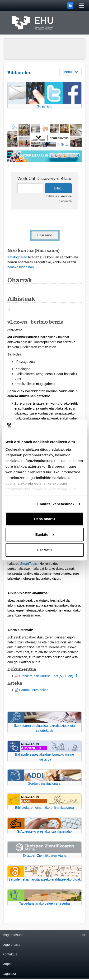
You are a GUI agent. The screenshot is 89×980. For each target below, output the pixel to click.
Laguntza (66, 201)
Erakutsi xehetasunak (56, 504)
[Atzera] (9, 310)
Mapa (7, 964)
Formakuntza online (34, 690)
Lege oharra (11, 945)
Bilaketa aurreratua (59, 196)
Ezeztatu (44, 550)
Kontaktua (10, 954)
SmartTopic (28, 564)
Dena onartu (45, 519)
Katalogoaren (17, 257)
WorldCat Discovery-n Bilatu (44, 179)
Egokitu (45, 534)
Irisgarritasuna (13, 935)
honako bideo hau (21, 267)
